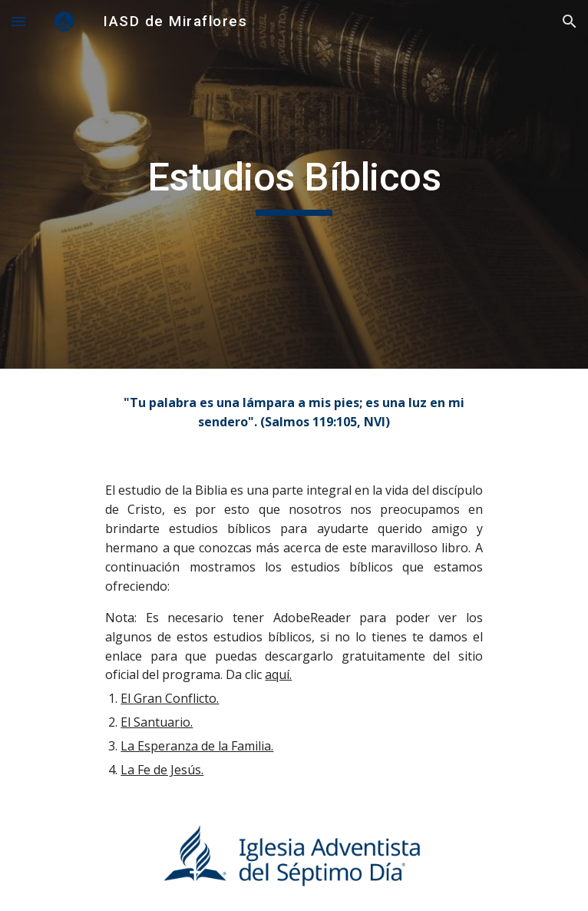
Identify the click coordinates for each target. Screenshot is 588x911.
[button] (18, 21)
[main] (294, 184)
